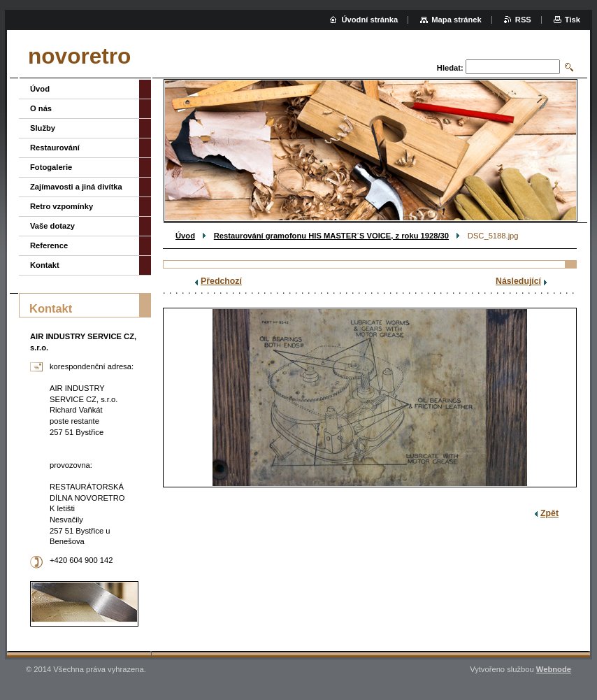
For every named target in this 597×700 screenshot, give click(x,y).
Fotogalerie (51, 167)
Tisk (573, 20)
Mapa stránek (456, 20)
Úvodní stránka (369, 20)
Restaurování (55, 148)
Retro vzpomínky (62, 206)
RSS (523, 20)
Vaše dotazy (52, 226)
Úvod (185, 236)
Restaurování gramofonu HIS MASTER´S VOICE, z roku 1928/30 (331, 236)
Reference (49, 245)
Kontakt (45, 265)
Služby (43, 128)
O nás (41, 108)
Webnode (554, 669)
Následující (518, 281)
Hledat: (450, 68)
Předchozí (221, 281)
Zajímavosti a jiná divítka (76, 187)
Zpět (549, 513)
